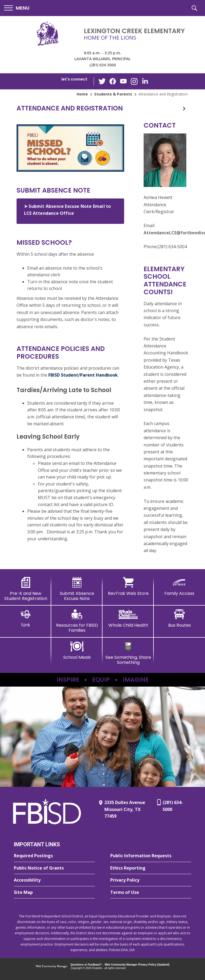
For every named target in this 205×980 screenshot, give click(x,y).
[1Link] (26, 618)
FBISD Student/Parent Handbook (83, 375)
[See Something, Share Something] (128, 653)
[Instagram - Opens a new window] (134, 81)
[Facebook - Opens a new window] (113, 81)
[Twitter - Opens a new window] (102, 81)
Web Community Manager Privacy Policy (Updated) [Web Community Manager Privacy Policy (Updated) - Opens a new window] (137, 965)
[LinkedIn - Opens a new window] (145, 81)
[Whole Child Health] (128, 618)
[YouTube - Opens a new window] (124, 81)
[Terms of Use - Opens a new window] (151, 893)
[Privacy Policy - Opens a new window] (151, 880)
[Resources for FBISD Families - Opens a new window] (77, 621)
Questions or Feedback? (86, 965)
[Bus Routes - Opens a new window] (179, 618)
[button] (17, 8)
